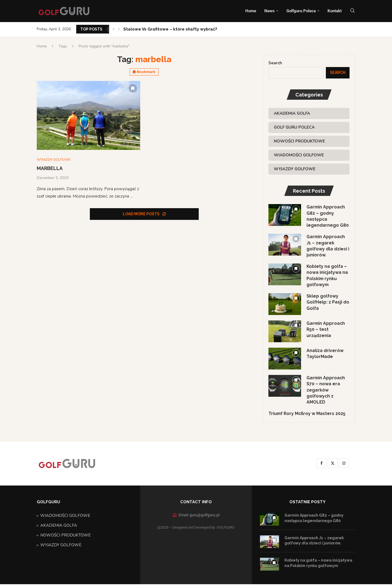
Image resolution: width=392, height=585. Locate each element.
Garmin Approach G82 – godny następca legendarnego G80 (328, 216)
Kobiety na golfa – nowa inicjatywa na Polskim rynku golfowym (327, 276)
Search (275, 63)
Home (251, 11)
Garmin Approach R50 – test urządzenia (326, 330)
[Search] (353, 11)
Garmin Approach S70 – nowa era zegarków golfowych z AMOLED (326, 391)
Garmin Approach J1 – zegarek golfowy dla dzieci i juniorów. (328, 246)
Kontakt (335, 11)
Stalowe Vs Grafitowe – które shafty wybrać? (170, 29)
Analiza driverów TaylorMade (325, 354)
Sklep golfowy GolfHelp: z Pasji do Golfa (328, 303)
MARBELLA (50, 169)
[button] (114, 29)
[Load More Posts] (144, 214)
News (269, 11)
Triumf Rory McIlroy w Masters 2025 (307, 414)
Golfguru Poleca (301, 11)
